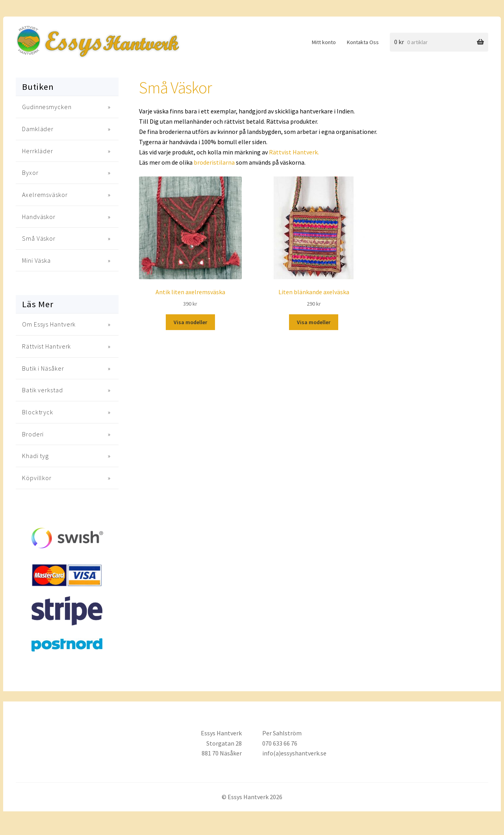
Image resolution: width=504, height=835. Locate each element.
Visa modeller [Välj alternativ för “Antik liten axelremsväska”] (190, 322)
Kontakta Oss (363, 42)
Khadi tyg (35, 456)
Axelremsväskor (45, 195)
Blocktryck (38, 412)
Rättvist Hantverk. (294, 152)
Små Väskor (39, 238)
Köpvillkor (37, 478)
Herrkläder (38, 151)
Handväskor (39, 217)
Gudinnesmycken (47, 107)
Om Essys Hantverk (49, 324)
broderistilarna (214, 162)
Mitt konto (324, 42)
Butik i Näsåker (43, 368)
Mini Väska (36, 260)
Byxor (30, 173)
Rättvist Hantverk (46, 346)
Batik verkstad (43, 390)
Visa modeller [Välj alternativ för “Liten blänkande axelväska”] (314, 322)
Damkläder (38, 129)
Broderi (33, 434)
